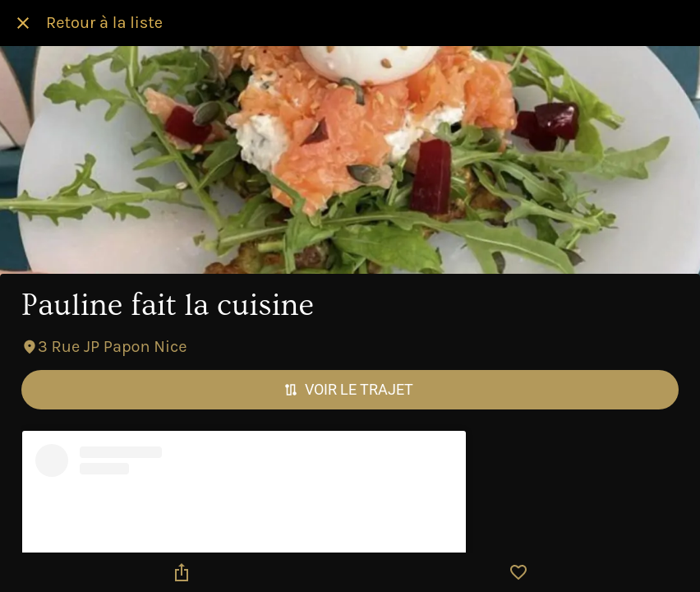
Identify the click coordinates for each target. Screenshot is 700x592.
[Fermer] (23, 23)
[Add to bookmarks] (518, 572)
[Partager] (182, 572)
